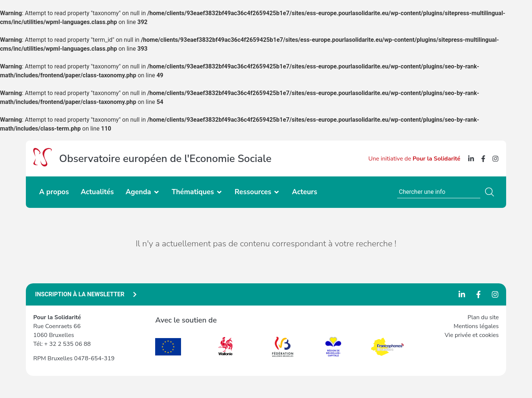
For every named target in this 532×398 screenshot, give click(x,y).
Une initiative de (414, 159)
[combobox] (439, 192)
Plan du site (483, 317)
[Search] (491, 192)
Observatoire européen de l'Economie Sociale (165, 159)
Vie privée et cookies (472, 335)
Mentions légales (476, 326)
